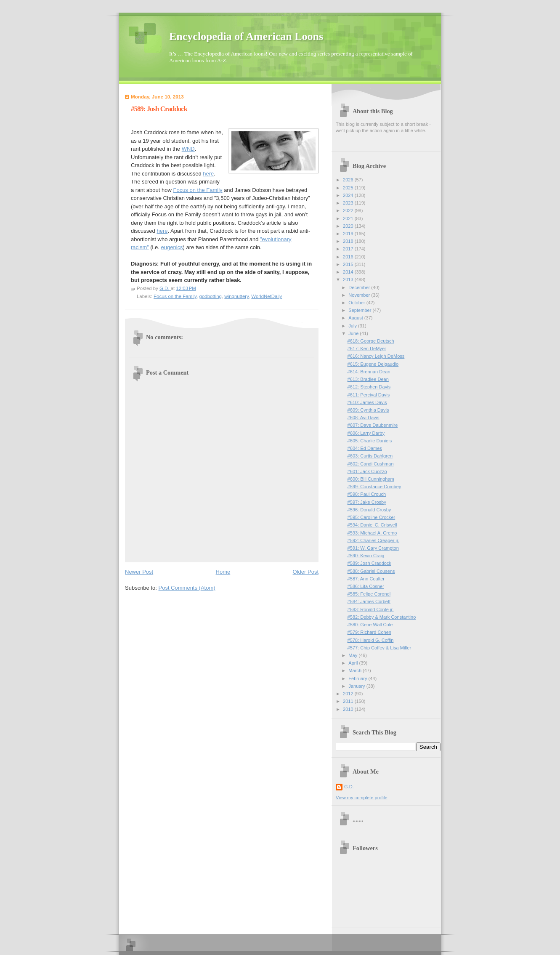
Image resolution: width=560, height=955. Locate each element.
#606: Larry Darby (366, 433)
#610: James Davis (367, 402)
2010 (349, 709)
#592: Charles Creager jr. (373, 540)
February (358, 678)
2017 (349, 249)
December (360, 287)
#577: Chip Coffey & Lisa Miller (379, 648)
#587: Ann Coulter (366, 579)
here (208, 174)
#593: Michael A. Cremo (372, 533)
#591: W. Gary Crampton (373, 548)
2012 (349, 694)
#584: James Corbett (369, 601)
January (357, 686)
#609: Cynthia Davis (368, 410)
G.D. (349, 787)
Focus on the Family (198, 190)
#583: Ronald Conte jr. (371, 609)
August (356, 318)
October (357, 303)
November (360, 295)
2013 (349, 279)
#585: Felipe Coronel (369, 594)
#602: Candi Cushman (371, 464)
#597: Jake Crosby (367, 502)
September (360, 310)
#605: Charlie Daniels (370, 441)
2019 (349, 234)
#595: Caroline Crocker (372, 517)
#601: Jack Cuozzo (367, 471)
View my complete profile (362, 798)
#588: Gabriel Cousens (371, 571)
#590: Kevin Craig (366, 556)
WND (188, 149)
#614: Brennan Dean (369, 372)
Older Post (306, 572)
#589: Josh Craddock (369, 563)
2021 (349, 218)
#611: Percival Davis (369, 395)
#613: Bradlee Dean (368, 379)
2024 (349, 195)
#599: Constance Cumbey (374, 487)
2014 (349, 272)
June (354, 333)
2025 (349, 188)
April (354, 663)
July (353, 326)
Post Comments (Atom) (187, 588)
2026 (349, 180)
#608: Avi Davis (364, 418)
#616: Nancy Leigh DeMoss (376, 356)
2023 (349, 203)
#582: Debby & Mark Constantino (382, 617)
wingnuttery (236, 296)
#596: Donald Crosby (369, 510)
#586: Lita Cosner (366, 586)
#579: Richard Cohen (369, 632)
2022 (349, 210)
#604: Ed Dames (365, 448)
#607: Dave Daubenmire (373, 425)
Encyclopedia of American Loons (246, 36)
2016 (349, 257)
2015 (349, 264)
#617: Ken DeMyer (367, 348)
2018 (349, 241)
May (353, 655)
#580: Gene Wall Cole (370, 625)
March (356, 670)
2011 (349, 701)
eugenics (172, 247)
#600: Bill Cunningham (371, 479)
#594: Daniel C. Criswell (372, 525)
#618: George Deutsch (371, 341)
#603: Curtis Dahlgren (370, 456)
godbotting (211, 296)
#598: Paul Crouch (367, 494)
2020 (349, 226)
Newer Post (139, 572)
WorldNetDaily (267, 296)
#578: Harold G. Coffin (371, 640)
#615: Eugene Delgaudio (373, 364)
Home (223, 572)
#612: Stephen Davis (369, 387)
